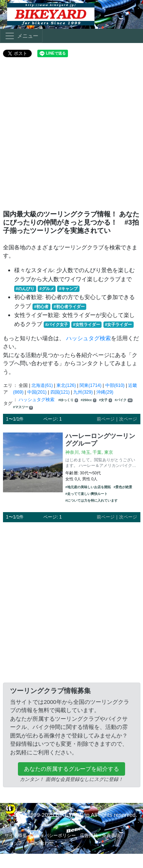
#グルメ (46, 289)
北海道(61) (42, 385)
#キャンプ (68, 289)
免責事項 (111, 835)
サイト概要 (16, 835)
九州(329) (83, 392)
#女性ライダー (87, 324)
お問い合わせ (40, 843)
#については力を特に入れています (91, 501)
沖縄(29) (105, 392)
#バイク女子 (57, 324)
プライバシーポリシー (53, 835)
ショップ (13, 843)
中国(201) (37, 392)
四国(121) (60, 392)
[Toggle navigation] (21, 36)
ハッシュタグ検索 (88, 338)
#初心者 (41, 307)
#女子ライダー (118, 324)
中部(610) (115, 385)
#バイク (123, 400)
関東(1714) (91, 385)
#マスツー (23, 407)
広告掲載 (89, 835)
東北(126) (66, 385)
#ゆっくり (68, 400)
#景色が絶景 (123, 487)
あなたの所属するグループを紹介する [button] (71, 769)
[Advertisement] (70, 137)
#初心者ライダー (69, 307)
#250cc (88, 400)
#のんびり (25, 289)
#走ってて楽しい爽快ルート (86, 494)
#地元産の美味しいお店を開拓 (88, 487)
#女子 (105, 400)
